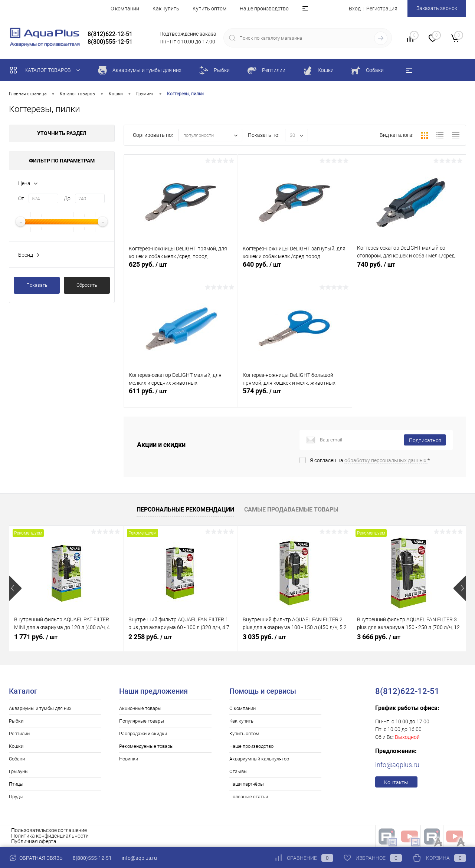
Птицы (16, 784)
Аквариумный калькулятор (259, 759)
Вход (355, 9)
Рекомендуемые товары (146, 746)
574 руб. (295, 397)
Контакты (396, 782)
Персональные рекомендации (185, 509)
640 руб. (295, 270)
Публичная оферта (34, 841)
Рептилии (19, 734)
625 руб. (181, 270)
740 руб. (409, 270)
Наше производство (264, 9)
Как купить (166, 9)
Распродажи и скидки (143, 734)
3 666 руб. (379, 637)
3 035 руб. (264, 637)
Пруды (16, 797)
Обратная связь (36, 858)
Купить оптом (209, 9)
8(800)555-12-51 (92, 858)
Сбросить (87, 285)
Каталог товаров (47, 70)
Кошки (16, 746)
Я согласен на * (370, 460)
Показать (37, 285)
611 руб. (181, 397)
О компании (125, 9)
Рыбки (16, 721)
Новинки (129, 759)
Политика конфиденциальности (50, 836)
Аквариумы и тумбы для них (40, 708)
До (67, 198)
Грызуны (19, 771)
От (21, 198)
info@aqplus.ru (397, 765)
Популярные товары (142, 721)
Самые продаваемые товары (291, 509)
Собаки (17, 759)
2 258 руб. (150, 637)
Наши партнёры (247, 784)
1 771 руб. (36, 637)
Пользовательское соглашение (49, 830)
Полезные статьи (249, 797)
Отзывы (238, 771)
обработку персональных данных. (386, 460)
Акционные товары (140, 708)
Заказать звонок (437, 8)
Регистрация (382, 9)
